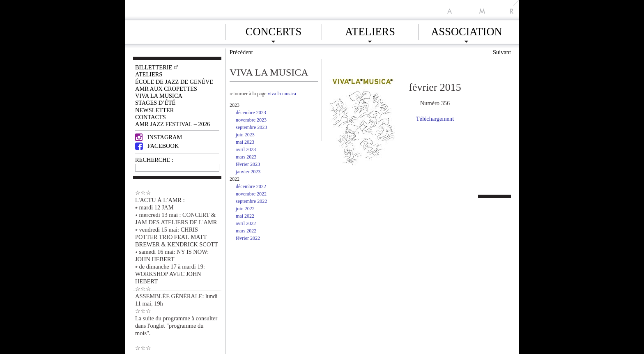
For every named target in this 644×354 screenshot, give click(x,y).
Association (466, 30)
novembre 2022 (251, 194)
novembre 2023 (251, 120)
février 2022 (248, 238)
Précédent (241, 52)
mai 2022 (245, 216)
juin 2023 (245, 135)
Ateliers (370, 30)
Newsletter (154, 110)
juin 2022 (245, 209)
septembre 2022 (251, 201)
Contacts (151, 117)
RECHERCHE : (154, 160)
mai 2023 (245, 142)
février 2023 (248, 164)
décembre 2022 (251, 186)
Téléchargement (435, 119)
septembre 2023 (251, 127)
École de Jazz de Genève (174, 82)
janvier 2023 (248, 172)
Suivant (502, 52)
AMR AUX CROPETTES (166, 89)
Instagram (159, 137)
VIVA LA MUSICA (159, 96)
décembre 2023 (251, 113)
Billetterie (154, 67)
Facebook (157, 146)
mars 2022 (246, 231)
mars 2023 (246, 157)
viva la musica (282, 94)
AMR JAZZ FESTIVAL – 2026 (172, 124)
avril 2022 (246, 223)
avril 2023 (246, 149)
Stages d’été (155, 103)
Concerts (274, 30)
